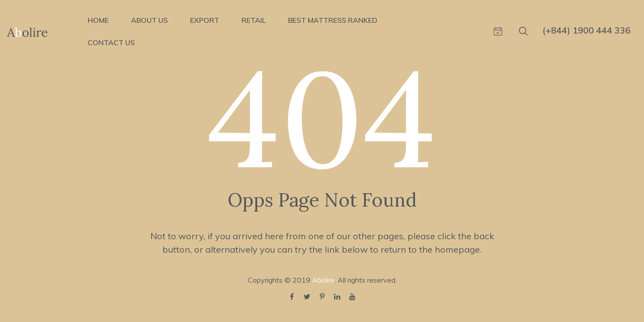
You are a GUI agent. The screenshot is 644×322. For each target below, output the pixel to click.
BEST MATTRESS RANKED (333, 20)
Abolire (323, 280)
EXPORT (205, 20)
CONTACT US (111, 42)
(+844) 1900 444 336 (587, 30)
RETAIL (254, 20)
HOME (98, 20)
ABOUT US (149, 20)
